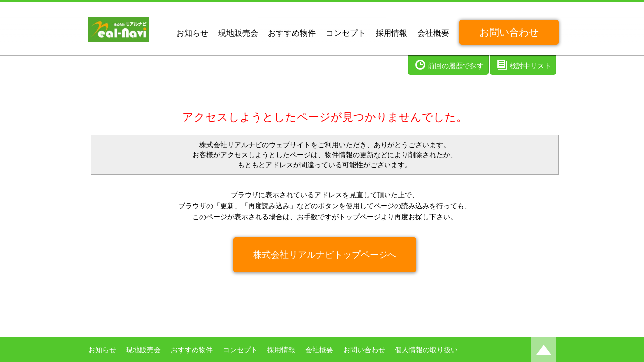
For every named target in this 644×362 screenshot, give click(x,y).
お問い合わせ (509, 32)
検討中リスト (530, 66)
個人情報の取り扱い (426, 350)
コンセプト (346, 33)
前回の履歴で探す (456, 66)
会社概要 (433, 33)
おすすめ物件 (292, 33)
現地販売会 (238, 33)
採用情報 (391, 33)
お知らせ (192, 33)
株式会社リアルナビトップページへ (325, 255)
